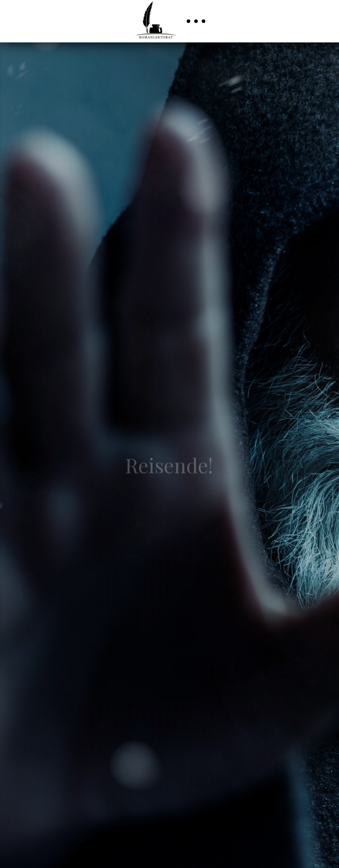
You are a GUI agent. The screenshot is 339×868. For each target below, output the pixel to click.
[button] (196, 21)
